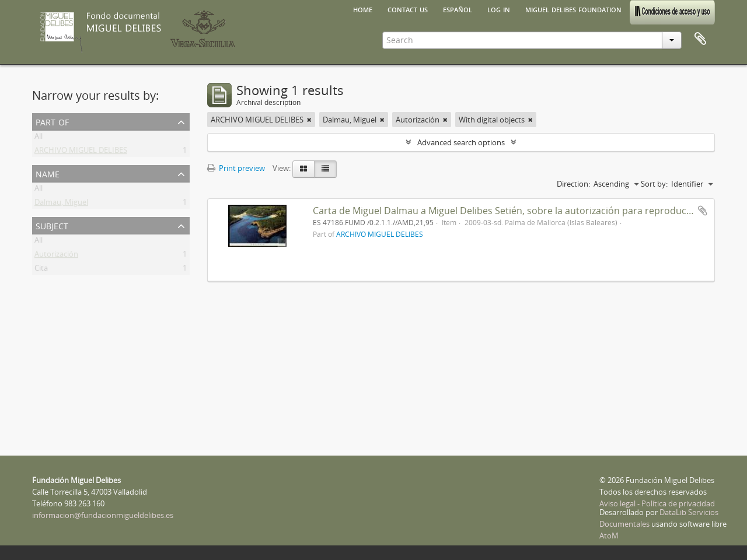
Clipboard (700, 39)
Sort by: (654, 184)
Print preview (236, 168)
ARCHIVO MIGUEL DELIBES (81, 152)
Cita (41, 270)
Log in (499, 9)
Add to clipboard (703, 211)
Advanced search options (461, 142)
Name (48, 173)
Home (363, 9)
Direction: (573, 184)
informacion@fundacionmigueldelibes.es (103, 515)
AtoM (609, 535)
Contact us (408, 9)
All (39, 138)
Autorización (56, 256)
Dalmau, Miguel (61, 204)
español (458, 9)
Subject (52, 225)
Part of (52, 121)
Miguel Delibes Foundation (573, 9)
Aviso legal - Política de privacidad (657, 503)
